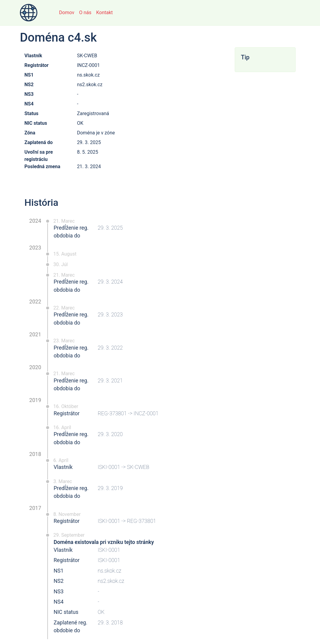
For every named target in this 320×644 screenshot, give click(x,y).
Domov (67, 13)
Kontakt (104, 13)
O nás (85, 13)
